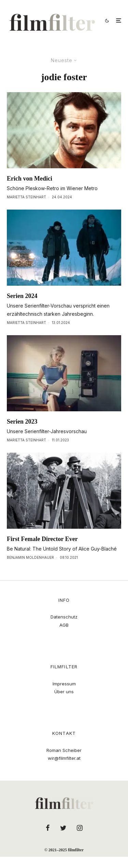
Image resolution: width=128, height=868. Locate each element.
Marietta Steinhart (26, 197)
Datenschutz (64, 617)
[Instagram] (80, 828)
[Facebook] (48, 828)
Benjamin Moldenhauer (30, 557)
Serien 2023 (22, 422)
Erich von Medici (30, 179)
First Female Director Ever (42, 539)
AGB (64, 625)
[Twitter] (63, 828)
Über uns (64, 692)
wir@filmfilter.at (64, 758)
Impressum (64, 684)
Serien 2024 (22, 296)
